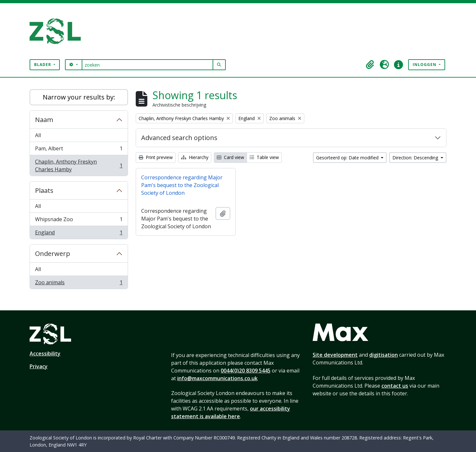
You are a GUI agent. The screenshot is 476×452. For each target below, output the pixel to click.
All (38, 135)
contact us (395, 386)
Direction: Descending (416, 158)
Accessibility (45, 353)
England (79, 234)
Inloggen (425, 65)
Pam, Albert (79, 150)
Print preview (156, 157)
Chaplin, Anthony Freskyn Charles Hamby (79, 165)
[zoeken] (147, 65)
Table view (264, 157)
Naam (44, 120)
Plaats (44, 190)
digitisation (384, 355)
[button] (370, 65)
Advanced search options (179, 138)
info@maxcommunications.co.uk (217, 378)
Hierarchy (195, 157)
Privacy (39, 366)
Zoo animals (79, 284)
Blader (43, 65)
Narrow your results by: (79, 97)
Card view (230, 157)
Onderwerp (53, 254)
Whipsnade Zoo (79, 221)
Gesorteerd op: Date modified (348, 158)
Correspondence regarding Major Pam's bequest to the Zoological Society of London (182, 185)
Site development (335, 355)
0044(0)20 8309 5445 (246, 371)
